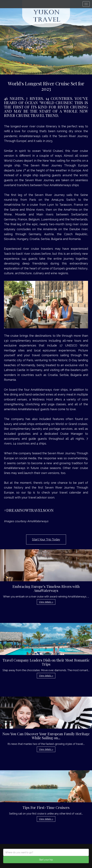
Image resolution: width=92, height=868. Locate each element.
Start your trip (46, 860)
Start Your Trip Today (46, 539)
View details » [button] (46, 602)
